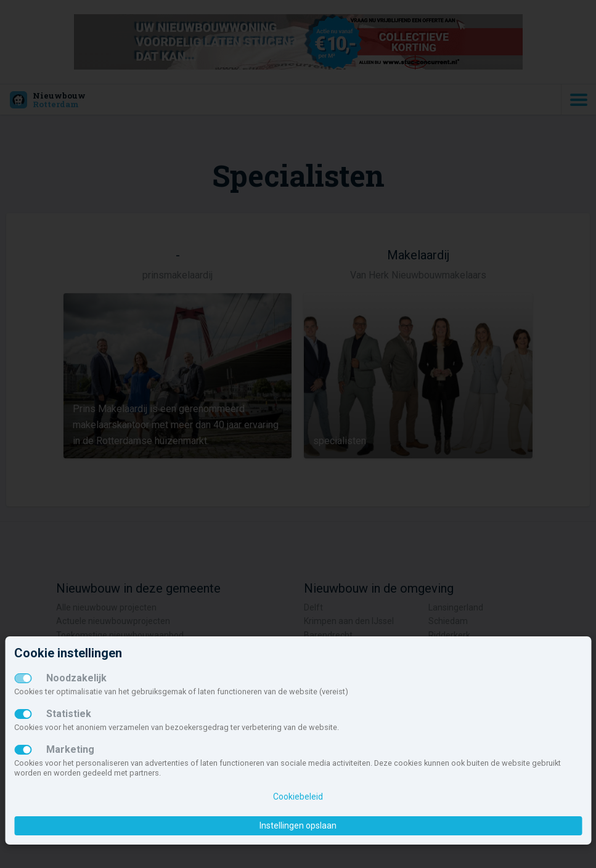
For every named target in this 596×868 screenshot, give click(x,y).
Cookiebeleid (298, 797)
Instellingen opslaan (298, 825)
